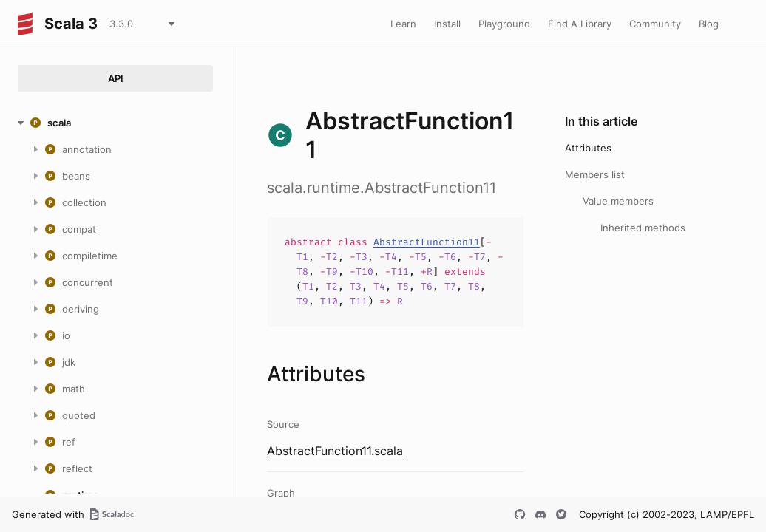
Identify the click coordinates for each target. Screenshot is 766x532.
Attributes (588, 148)
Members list (595, 174)
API (116, 78)
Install (447, 24)
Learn (403, 24)
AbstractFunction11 (427, 242)
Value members (618, 201)
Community (655, 24)
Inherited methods (643, 228)
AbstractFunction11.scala (335, 451)
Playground (504, 24)
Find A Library (580, 24)
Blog (709, 24)
